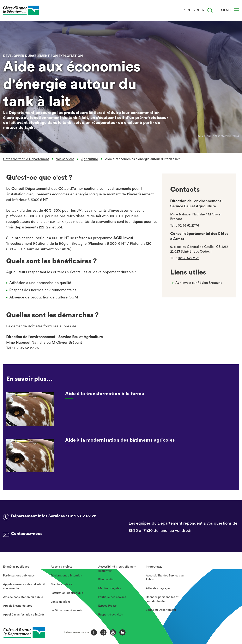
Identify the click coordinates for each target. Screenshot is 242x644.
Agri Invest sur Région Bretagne (199, 283)
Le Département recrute (67, 611)
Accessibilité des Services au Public (165, 578)
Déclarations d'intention (66, 576)
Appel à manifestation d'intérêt (24, 615)
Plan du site (106, 580)
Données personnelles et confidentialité (162, 599)
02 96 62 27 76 (188, 226)
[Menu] (236, 10)
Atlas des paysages (158, 588)
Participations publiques (19, 576)
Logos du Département (161, 610)
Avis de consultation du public (23, 597)
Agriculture (90, 159)
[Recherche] (210, 10)
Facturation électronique (67, 593)
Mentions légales (110, 588)
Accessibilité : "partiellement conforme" (117, 569)
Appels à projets (61, 567)
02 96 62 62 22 (188, 258)
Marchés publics (61, 584)
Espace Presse (107, 606)
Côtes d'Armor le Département (26, 159)
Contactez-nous (27, 534)
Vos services (65, 159)
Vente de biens (60, 602)
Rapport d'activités (110, 615)
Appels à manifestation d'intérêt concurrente (24, 586)
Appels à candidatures (18, 606)
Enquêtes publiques (16, 567)
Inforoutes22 (154, 567)
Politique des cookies (112, 597)
